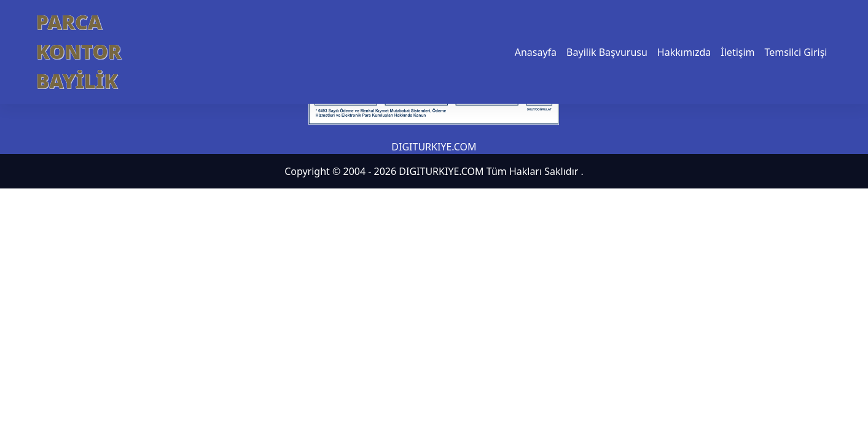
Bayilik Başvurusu (607, 52)
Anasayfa (536, 52)
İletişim (737, 52)
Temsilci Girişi (796, 52)
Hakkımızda (684, 52)
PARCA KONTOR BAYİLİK (79, 51)
